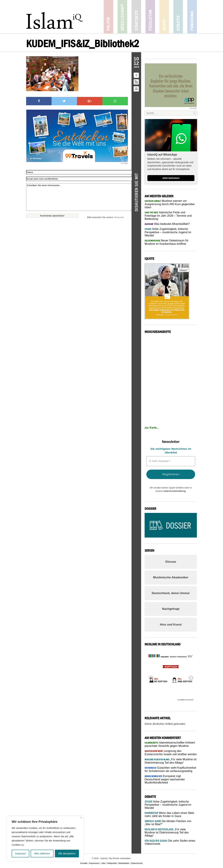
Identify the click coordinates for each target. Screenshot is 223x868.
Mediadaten (124, 863)
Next (190, 677)
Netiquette (119, 217)
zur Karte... (152, 428)
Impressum (94, 863)
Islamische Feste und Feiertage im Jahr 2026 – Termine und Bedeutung (168, 216)
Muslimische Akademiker (171, 577)
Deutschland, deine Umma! (171, 593)
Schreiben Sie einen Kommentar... (79, 197)
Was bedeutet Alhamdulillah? (167, 224)
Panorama (192, 17)
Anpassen (20, 854)
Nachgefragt (171, 609)
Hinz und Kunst (171, 625)
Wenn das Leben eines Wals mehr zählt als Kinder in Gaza (169, 814)
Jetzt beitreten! (171, 178)
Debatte (178, 17)
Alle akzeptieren (67, 854)
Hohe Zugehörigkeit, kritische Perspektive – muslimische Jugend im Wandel (168, 232)
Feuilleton (150, 17)
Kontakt (84, 863)
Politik (108, 17)
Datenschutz (137, 863)
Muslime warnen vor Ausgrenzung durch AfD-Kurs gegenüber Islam (170, 204)
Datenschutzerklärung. (175, 491)
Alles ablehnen (42, 854)
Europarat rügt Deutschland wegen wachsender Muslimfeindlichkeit (165, 779)
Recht (164, 17)
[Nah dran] (81, 818)
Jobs (103, 863)
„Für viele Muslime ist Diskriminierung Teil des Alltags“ (167, 832)
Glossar (171, 562)
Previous (150, 677)
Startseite (136, 17)
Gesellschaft (122, 17)
